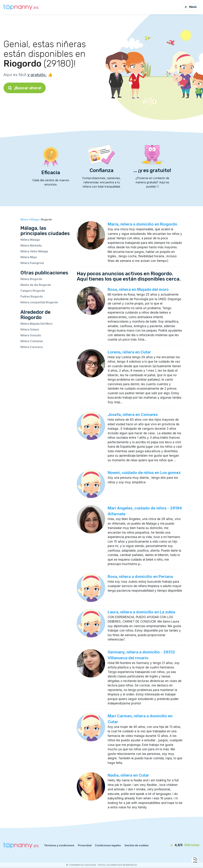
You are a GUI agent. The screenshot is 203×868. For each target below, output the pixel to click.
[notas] (179, 845)
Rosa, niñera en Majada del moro (138, 289)
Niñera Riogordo (31, 279)
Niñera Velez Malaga (34, 251)
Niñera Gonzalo (31, 335)
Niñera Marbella (31, 245)
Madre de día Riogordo (36, 285)
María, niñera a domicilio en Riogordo (142, 224)
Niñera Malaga (30, 240)
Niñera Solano (30, 329)
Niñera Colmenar (32, 341)
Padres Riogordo (32, 296)
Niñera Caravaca (32, 347)
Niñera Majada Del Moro (36, 324)
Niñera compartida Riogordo (39, 302)
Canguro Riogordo (33, 291)
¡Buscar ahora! (25, 88)
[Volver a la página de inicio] (21, 7)
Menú (190, 7)
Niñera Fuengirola (32, 263)
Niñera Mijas (29, 257)
